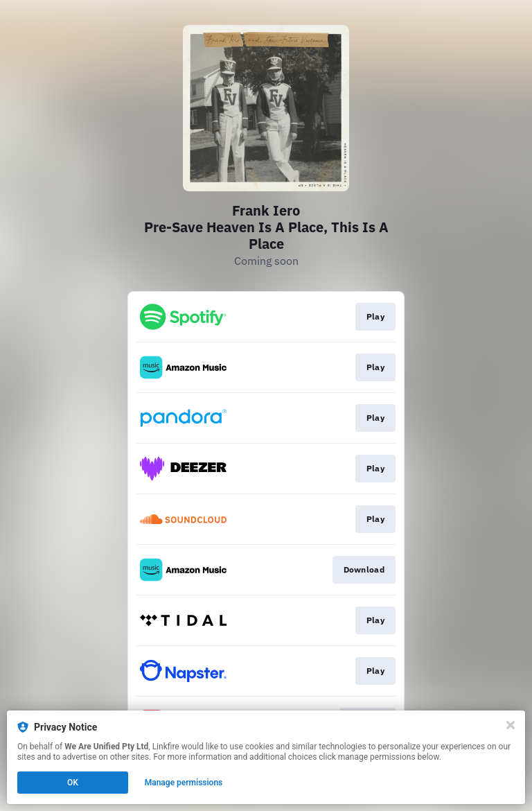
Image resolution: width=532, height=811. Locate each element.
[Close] (511, 725)
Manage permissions (184, 783)
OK (73, 783)
